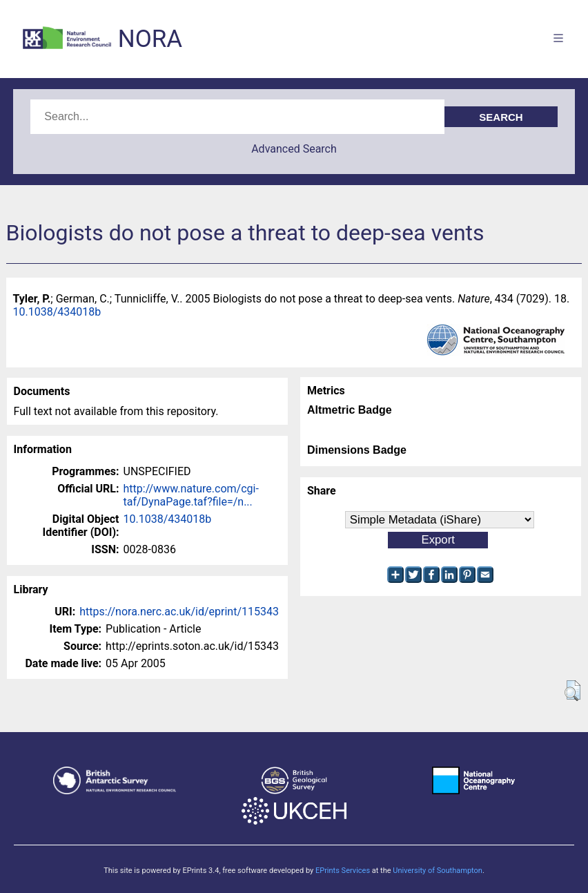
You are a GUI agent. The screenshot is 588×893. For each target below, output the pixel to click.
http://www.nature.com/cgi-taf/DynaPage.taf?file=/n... (191, 495)
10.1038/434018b (57, 312)
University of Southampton (438, 871)
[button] (572, 691)
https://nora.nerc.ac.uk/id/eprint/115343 (179, 612)
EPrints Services (343, 871)
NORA (150, 39)
